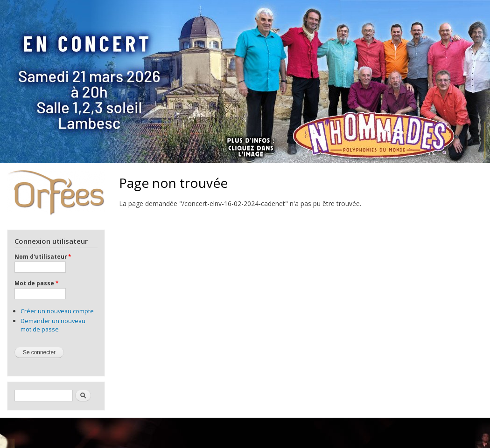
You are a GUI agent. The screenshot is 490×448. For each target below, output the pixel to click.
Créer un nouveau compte (57, 311)
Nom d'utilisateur (43, 256)
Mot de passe (36, 283)
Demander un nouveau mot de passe (53, 325)
